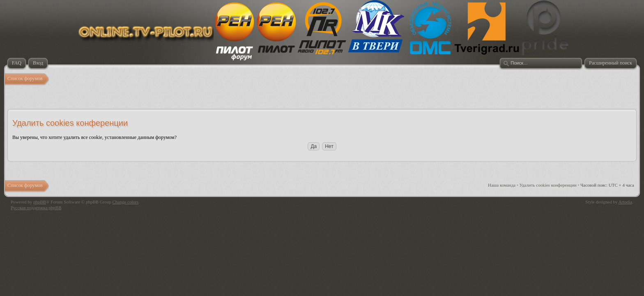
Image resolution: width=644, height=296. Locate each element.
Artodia (626, 202)
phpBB (40, 202)
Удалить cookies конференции (548, 185)
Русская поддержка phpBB (36, 208)
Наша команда (502, 185)
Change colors (125, 202)
